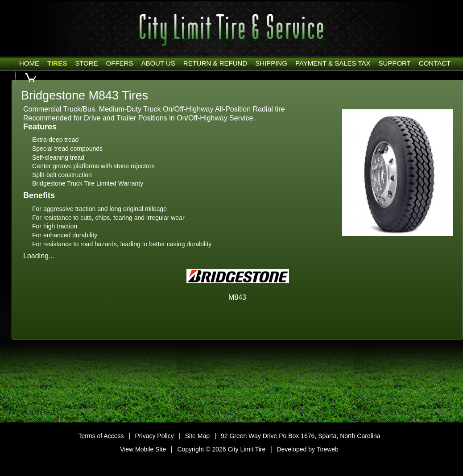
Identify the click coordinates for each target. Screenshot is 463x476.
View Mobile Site (143, 449)
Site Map (197, 436)
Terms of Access (101, 436)
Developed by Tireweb (308, 449)
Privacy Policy (155, 436)
